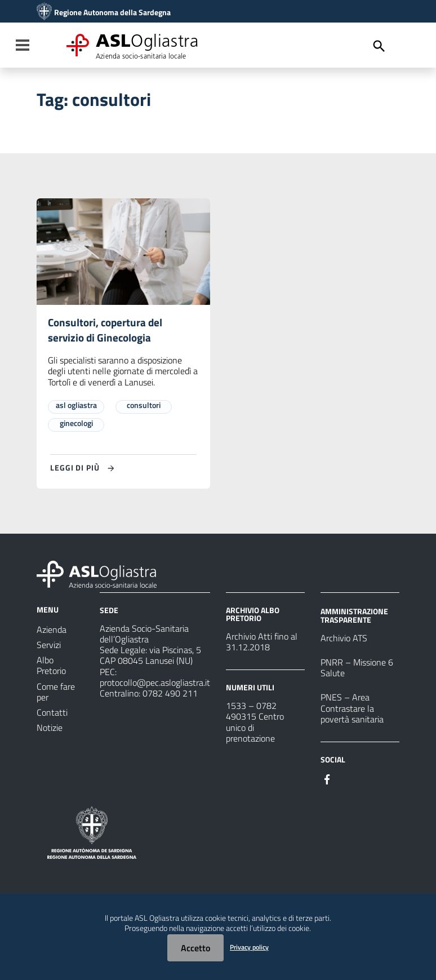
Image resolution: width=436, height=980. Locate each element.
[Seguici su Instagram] (348, 779)
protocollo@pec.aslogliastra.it (155, 684)
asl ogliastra (76, 406)
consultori (144, 406)
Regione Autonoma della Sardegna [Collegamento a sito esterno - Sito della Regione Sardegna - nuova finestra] (112, 12)
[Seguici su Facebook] (327, 779)
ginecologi (76, 424)
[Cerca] (379, 46)
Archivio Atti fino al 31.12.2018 (262, 643)
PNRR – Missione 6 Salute (357, 669)
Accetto (195, 948)
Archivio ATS (344, 639)
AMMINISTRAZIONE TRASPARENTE (354, 617)
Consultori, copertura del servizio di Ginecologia (107, 331)
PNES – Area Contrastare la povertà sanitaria (352, 709)
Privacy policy (249, 947)
